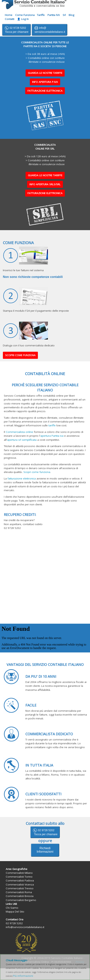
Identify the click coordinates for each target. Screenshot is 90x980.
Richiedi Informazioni (45, 850)
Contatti (10, 19)
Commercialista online (19, 432)
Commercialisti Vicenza (20, 884)
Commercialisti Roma (19, 892)
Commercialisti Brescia (20, 896)
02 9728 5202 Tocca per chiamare (16, 30)
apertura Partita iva (52, 436)
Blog (71, 15)
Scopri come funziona (37, 472)
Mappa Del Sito (15, 912)
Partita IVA (54, 15)
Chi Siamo (12, 908)
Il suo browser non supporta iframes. (45, 638)
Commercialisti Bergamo (21, 900)
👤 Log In (23, 19)
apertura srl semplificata (22, 440)
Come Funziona (25, 15)
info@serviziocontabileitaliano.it (25, 927)
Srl (64, 15)
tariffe (52, 425)
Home (9, 15)
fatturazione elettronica (22, 478)
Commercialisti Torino (19, 877)
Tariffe (41, 15)
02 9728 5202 (45, 832)
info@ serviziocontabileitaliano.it (50, 30)
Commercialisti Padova (20, 880)
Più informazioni (23, 976)
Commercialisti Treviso (20, 888)
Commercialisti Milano (19, 873)
